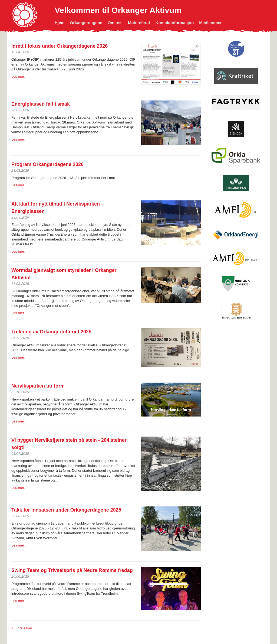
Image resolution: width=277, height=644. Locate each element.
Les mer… (19, 77)
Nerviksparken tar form (38, 386)
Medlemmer (210, 23)
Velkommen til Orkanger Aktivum (118, 10)
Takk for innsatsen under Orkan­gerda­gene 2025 (66, 510)
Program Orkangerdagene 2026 (47, 164)
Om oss (115, 23)
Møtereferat (139, 23)
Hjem (60, 23)
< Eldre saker (22, 628)
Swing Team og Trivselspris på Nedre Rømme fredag (72, 570)
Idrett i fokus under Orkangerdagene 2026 (60, 46)
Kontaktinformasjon (175, 23)
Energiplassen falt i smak (41, 104)
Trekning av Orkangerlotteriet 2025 (51, 332)
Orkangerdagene (86, 23)
